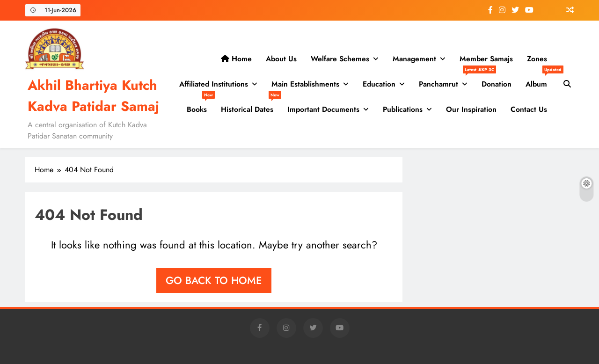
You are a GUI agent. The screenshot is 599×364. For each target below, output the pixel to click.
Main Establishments (305, 84)
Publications (403, 109)
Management (414, 59)
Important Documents (323, 109)
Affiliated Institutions (214, 84)
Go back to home (214, 280)
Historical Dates (251, 106)
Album (540, 80)
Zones (537, 59)
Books (200, 106)
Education (379, 84)
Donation (497, 84)
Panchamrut (447, 80)
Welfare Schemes (340, 59)
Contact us (529, 109)
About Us (281, 59)
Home (236, 59)
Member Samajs (486, 59)
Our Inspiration (471, 109)
